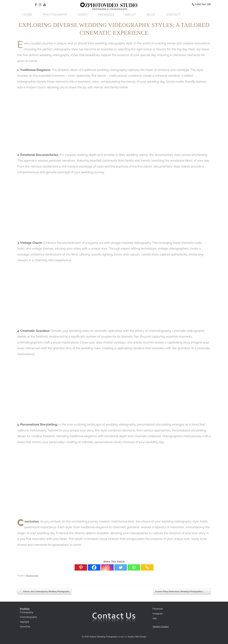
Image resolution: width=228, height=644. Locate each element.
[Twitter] (121, 567)
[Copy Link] (147, 567)
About (130, 15)
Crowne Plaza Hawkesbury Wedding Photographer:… (182, 592)
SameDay (25, 626)
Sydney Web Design (137, 637)
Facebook (158, 609)
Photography (55, 15)
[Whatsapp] (134, 567)
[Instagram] (107, 567)
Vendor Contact (161, 626)
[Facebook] (94, 567)
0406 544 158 (203, 4)
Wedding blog (32, 576)
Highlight (24, 622)
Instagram (158, 614)
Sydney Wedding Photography (104, 637)
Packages (106, 15)
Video (83, 15)
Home (27, 15)
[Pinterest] (81, 567)
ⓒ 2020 (86, 637)
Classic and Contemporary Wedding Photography (44, 592)
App (155, 618)
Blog (151, 15)
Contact (173, 15)
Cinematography (28, 617)
